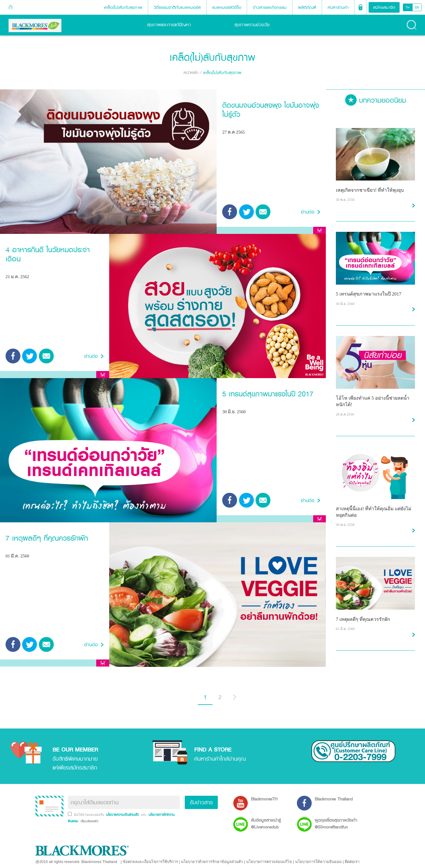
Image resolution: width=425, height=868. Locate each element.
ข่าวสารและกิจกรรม (270, 7)
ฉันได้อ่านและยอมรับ (89, 815)
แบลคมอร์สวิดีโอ (227, 7)
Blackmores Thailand (334, 799)
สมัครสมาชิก (384, 7)
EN (417, 7)
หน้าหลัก (191, 72)
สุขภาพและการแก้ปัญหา (173, 24)
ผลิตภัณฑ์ (307, 7)
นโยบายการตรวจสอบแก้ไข (269, 862)
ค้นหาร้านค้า (338, 7)
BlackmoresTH (264, 799)
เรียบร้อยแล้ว (89, 821)
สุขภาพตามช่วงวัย (256, 24)
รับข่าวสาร (201, 802)
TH (408, 7)
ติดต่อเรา (352, 862)
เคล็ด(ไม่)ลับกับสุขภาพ (123, 7)
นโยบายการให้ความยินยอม (318, 862)
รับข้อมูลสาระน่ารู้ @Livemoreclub (266, 823)
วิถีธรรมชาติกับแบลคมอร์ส (177, 7)
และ (144, 815)
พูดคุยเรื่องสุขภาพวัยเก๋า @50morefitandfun (336, 823)
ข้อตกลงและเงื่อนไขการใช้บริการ (150, 862)
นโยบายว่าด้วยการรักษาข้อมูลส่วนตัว (212, 862)
